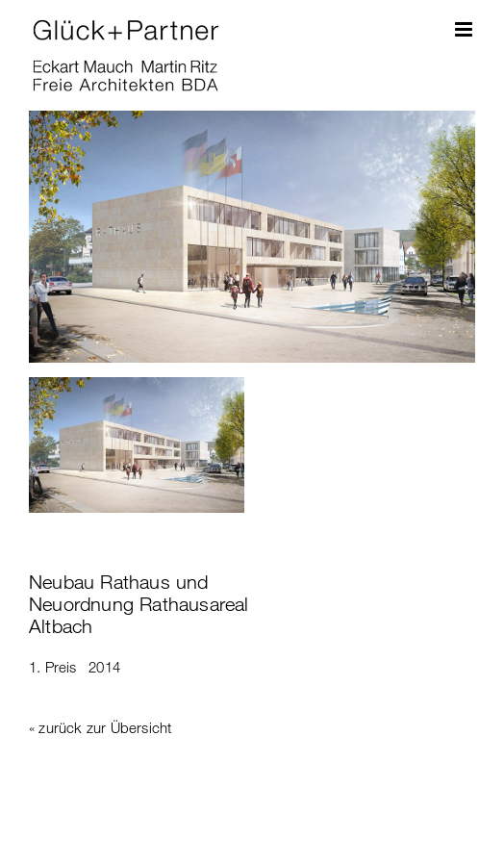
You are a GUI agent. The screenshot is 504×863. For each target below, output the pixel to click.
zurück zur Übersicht (105, 727)
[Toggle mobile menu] (465, 29)
